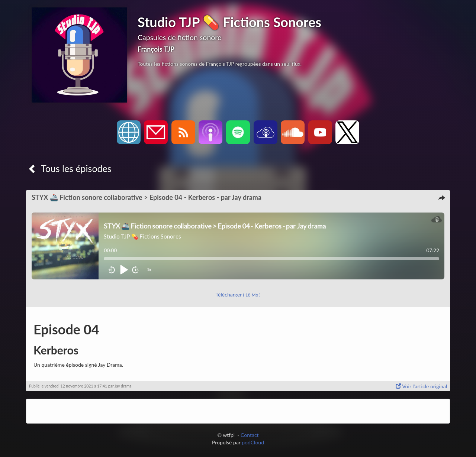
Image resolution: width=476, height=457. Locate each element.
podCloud (253, 442)
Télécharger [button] (238, 294)
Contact (250, 435)
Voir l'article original (421, 386)
